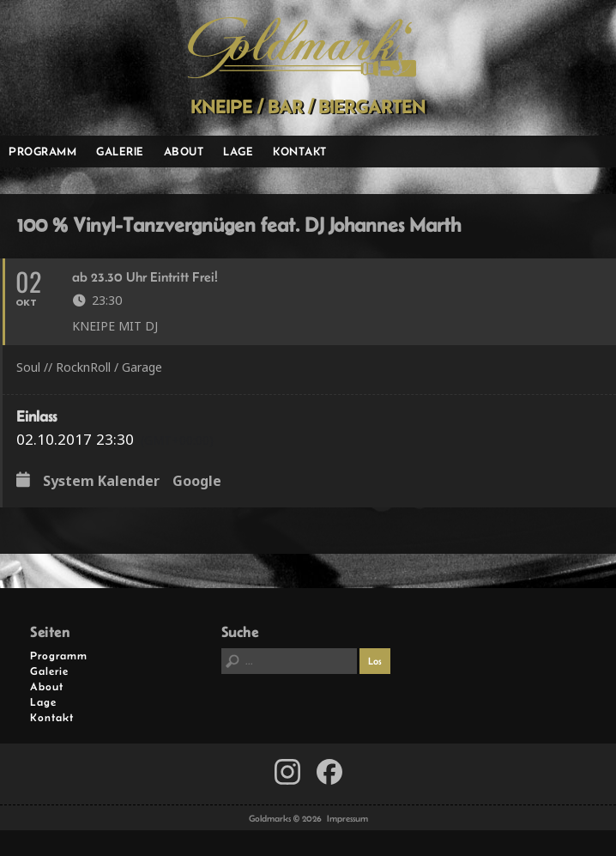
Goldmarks (302, 48)
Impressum (347, 818)
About (184, 151)
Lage (238, 151)
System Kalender (101, 482)
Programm (42, 151)
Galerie (120, 151)
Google (197, 482)
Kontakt (300, 151)
